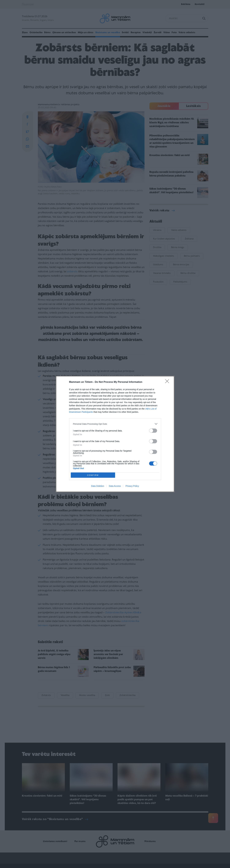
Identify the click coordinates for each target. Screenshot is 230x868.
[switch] (153, 431)
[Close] (168, 382)
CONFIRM (93, 475)
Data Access (115, 486)
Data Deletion (98, 486)
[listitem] (115, 424)
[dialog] (115, 434)
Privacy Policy (132, 486)
